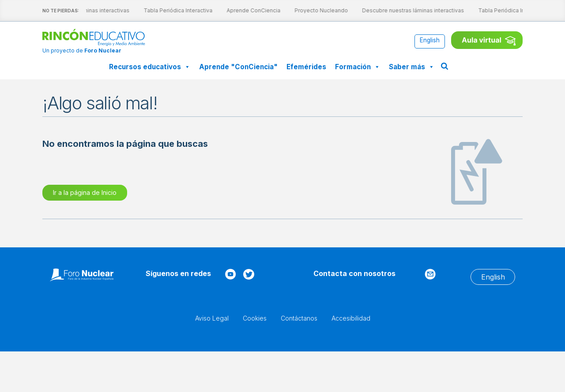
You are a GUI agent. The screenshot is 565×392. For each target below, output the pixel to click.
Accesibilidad (351, 318)
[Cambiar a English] (430, 41)
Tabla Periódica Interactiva (171, 10)
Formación (358, 67)
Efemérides (306, 67)
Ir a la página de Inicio (85, 192)
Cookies (255, 318)
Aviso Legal (212, 318)
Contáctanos (299, 318)
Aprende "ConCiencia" (238, 67)
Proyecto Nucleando (314, 10)
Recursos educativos (150, 67)
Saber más (412, 67)
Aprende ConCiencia (246, 10)
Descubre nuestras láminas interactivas (406, 10)
